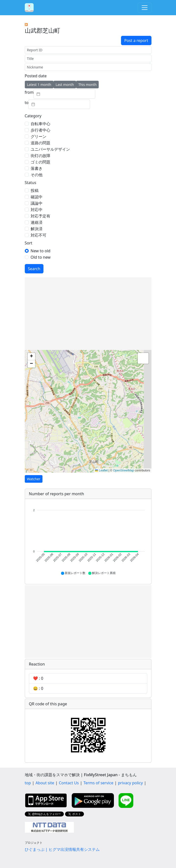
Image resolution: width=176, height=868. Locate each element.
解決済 (37, 229)
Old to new (41, 257)
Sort (29, 243)
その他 (37, 175)
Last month (65, 85)
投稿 (35, 190)
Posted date (36, 76)
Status (31, 183)
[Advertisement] (88, 314)
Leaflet (101, 470)
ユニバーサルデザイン (50, 149)
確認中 (37, 197)
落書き (37, 168)
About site (45, 783)
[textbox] (64, 94)
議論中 (37, 203)
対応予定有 (41, 216)
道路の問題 (41, 143)
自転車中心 (41, 124)
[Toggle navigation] (145, 8)
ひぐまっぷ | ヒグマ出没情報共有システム (62, 849)
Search (34, 269)
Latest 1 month (39, 85)
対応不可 (39, 235)
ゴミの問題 (41, 162)
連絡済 (37, 222)
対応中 (37, 210)
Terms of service (98, 783)
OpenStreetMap (124, 470)
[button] (31, 357)
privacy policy (130, 783)
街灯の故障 (41, 156)
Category (33, 116)
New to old (41, 251)
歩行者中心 (41, 130)
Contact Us (69, 783)
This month (87, 85)
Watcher (34, 479)
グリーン (39, 136)
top (28, 783)
